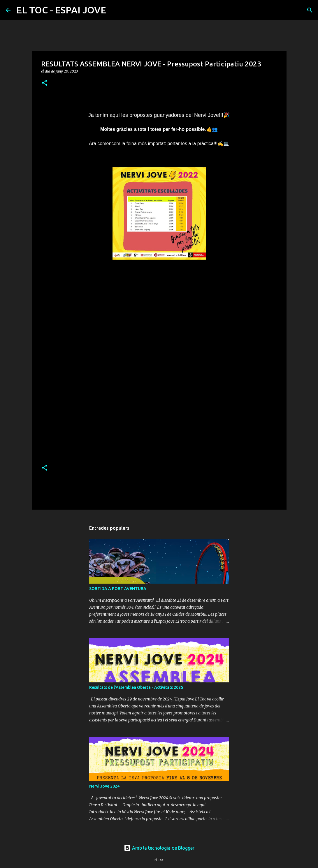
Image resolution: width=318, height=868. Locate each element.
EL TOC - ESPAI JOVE (61, 10)
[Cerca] (114, 10)
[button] (45, 83)
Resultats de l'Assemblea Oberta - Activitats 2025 (136, 687)
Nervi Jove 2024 (104, 786)
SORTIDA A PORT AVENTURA (118, 589)
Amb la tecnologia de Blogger (159, 848)
